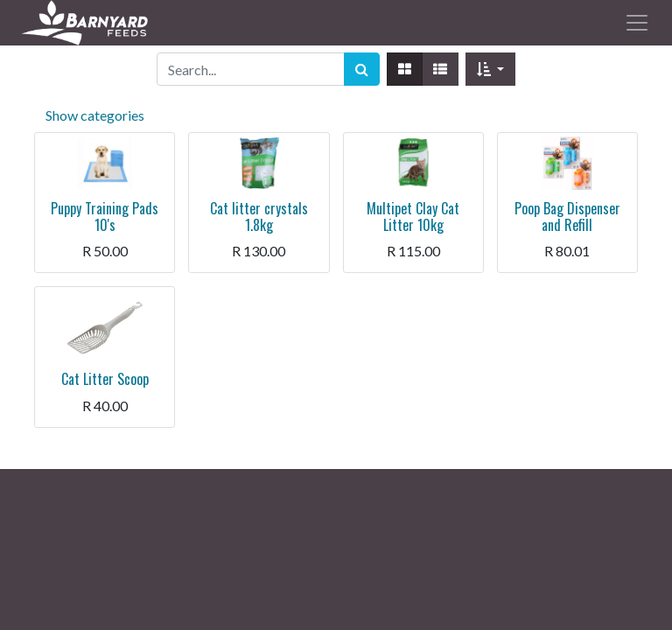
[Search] (362, 69)
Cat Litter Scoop (105, 379)
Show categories (95, 115)
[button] (490, 69)
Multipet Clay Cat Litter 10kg (413, 217)
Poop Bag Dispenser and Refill (567, 217)
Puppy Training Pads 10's (105, 217)
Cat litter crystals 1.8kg (259, 217)
